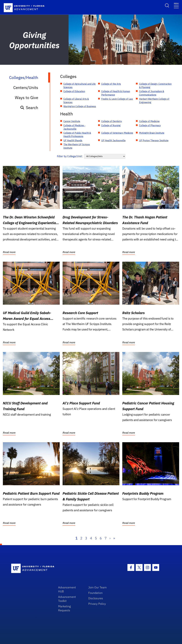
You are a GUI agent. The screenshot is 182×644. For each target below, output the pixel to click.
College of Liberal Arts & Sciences (76, 101)
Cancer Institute (72, 121)
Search (29, 108)
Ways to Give (26, 98)
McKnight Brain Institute (152, 133)
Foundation (95, 593)
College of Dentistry (112, 121)
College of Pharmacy (150, 125)
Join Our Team (97, 587)
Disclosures (96, 598)
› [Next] (110, 538)
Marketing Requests (64, 608)
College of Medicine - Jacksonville (74, 127)
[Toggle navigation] (176, 5)
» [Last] (114, 538)
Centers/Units (26, 87)
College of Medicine (149, 121)
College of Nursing (111, 125)
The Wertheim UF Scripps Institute (77, 146)
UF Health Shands (73, 140)
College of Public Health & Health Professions (77, 135)
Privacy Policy (97, 604)
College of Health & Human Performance (116, 93)
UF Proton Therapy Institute (154, 140)
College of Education (74, 91)
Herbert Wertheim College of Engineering (154, 101)
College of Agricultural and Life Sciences (79, 86)
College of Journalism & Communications (152, 93)
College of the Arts (111, 84)
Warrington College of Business (80, 106)
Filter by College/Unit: (70, 156)
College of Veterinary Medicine (117, 133)
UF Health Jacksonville (113, 140)
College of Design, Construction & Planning (155, 86)
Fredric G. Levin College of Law (117, 99)
